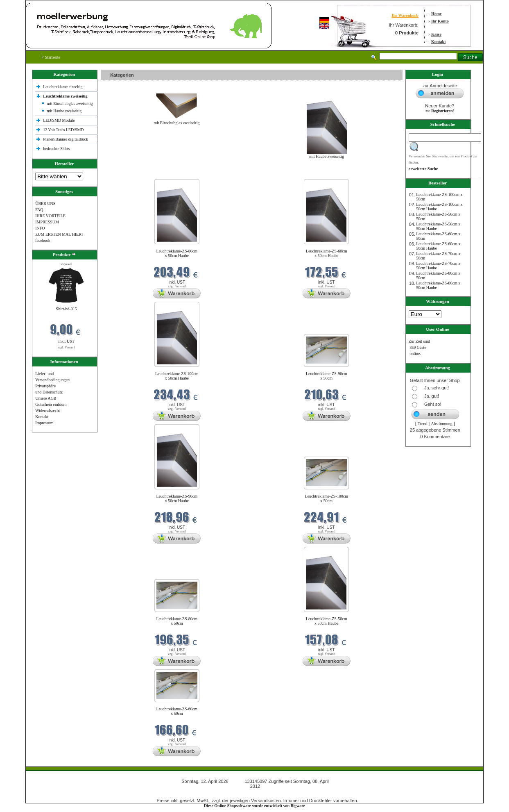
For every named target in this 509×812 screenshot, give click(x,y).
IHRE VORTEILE (50, 216)
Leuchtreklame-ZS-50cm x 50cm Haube (327, 621)
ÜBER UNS (45, 204)
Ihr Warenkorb (405, 15)
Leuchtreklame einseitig (63, 87)
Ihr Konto (440, 21)
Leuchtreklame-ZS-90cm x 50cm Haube (177, 498)
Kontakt (439, 42)
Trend (423, 424)
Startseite (51, 57)
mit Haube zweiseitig (64, 111)
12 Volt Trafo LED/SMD (63, 130)
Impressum (44, 423)
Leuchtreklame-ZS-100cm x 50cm (326, 498)
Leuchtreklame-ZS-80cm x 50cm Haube (177, 253)
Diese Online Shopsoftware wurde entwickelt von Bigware (255, 806)
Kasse (436, 34)
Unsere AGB (46, 398)
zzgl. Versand (67, 347)
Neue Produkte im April (122, 174)
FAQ (39, 210)
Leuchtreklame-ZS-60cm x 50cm (177, 711)
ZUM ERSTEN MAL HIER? (59, 234)
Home (437, 14)
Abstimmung (441, 424)
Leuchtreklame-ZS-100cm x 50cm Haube (177, 376)
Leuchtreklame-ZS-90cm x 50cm (327, 376)
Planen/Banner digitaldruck (66, 139)
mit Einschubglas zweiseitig (70, 103)
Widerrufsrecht (48, 411)
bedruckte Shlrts (56, 149)
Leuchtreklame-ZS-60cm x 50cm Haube (327, 253)
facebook (43, 240)
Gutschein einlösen (51, 404)
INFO (40, 228)
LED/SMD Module (59, 120)
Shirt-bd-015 (67, 309)
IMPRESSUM (47, 222)
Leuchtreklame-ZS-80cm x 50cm (177, 621)
